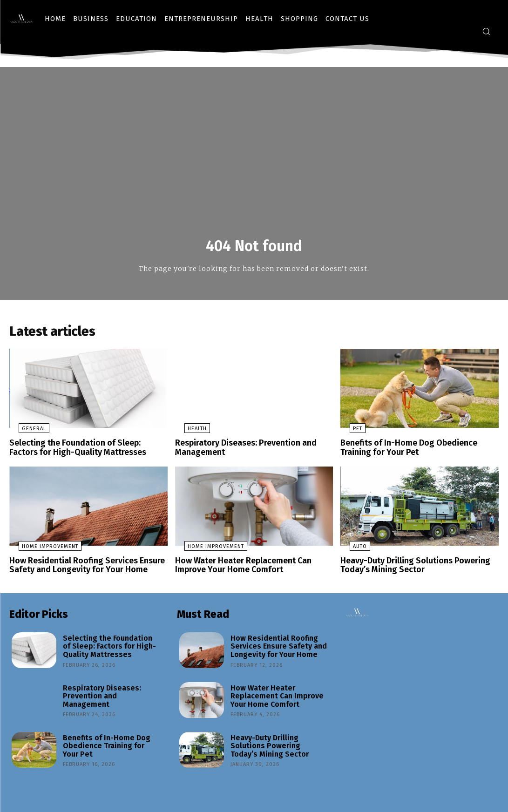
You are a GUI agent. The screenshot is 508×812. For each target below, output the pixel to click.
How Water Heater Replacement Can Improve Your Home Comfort (239, 566)
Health (188, 432)
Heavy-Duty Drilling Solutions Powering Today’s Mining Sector (410, 566)
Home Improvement (41, 548)
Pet (348, 432)
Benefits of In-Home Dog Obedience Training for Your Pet (405, 450)
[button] (486, 31)
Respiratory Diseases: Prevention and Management (242, 450)
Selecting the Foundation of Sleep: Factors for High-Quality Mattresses (85, 450)
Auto (351, 548)
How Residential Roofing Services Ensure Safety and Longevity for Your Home (82, 566)
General (25, 432)
